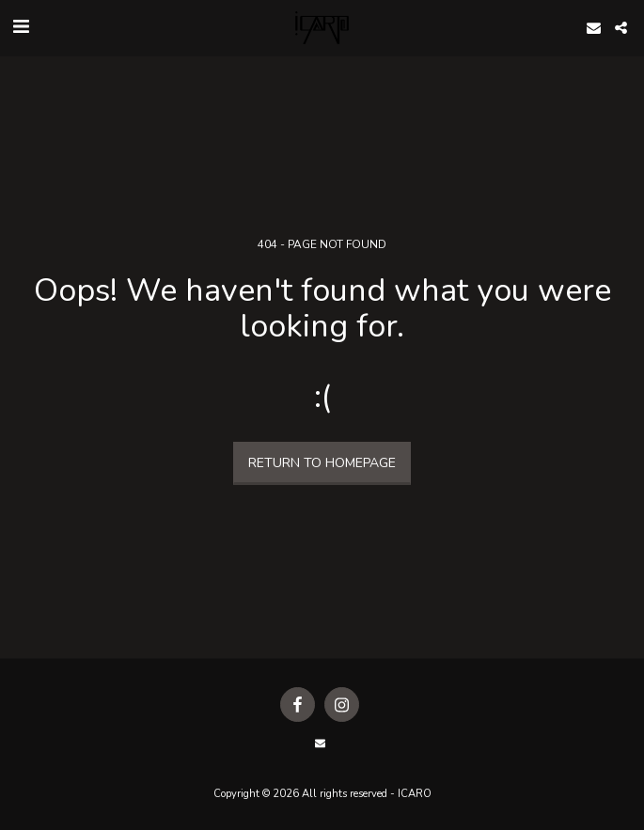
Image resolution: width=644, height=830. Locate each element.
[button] (21, 27)
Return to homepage (322, 463)
